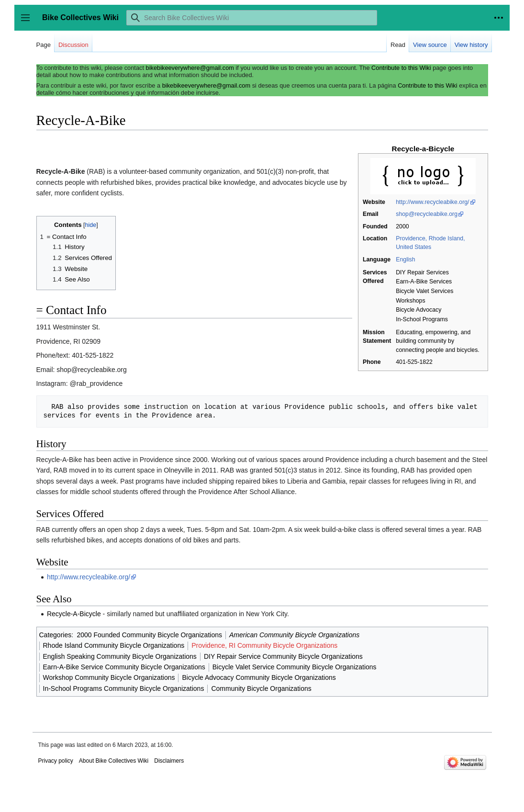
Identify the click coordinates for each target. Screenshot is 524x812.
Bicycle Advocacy (418, 310)
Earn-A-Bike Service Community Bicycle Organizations (124, 667)
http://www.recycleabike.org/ (432, 202)
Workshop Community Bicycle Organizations (109, 677)
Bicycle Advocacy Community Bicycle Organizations (259, 677)
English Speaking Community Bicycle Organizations (120, 656)
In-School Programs (422, 319)
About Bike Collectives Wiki (114, 761)
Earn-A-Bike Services (424, 282)
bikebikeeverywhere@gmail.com (190, 68)
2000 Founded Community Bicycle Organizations (149, 635)
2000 (402, 226)
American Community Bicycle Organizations (294, 635)
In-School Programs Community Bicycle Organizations (124, 688)
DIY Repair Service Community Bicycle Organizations (283, 656)
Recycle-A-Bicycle (74, 614)
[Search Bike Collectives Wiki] (252, 18)
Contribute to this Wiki (401, 68)
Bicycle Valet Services (424, 291)
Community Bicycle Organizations (261, 688)
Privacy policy (56, 761)
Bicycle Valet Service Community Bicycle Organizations (295, 667)
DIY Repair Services (422, 272)
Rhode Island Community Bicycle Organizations (114, 645)
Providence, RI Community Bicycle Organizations (264, 645)
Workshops (410, 301)
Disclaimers (169, 761)
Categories (56, 635)
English (405, 259)
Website (374, 202)
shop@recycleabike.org (427, 214)
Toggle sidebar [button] (28, 22)
